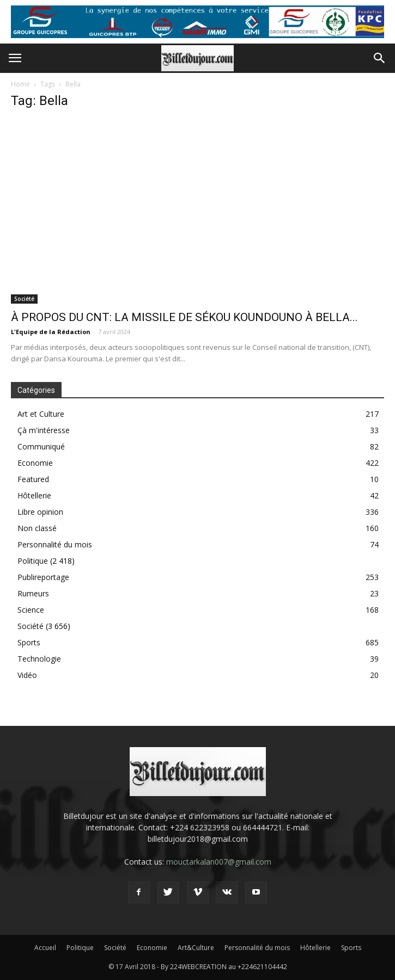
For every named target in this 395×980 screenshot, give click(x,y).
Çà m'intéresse (44, 430)
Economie (35, 463)
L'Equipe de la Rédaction (51, 332)
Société (24, 299)
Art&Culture (196, 948)
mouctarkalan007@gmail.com (219, 862)
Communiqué (41, 446)
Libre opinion (40, 512)
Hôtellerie (34, 495)
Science (31, 610)
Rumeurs (33, 593)
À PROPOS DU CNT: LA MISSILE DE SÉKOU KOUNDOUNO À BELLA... (184, 317)
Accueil (45, 948)
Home (20, 84)
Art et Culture (41, 414)
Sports (29, 642)
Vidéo (27, 675)
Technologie (39, 659)
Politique (33, 561)
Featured (33, 479)
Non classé (37, 528)
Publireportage (43, 577)
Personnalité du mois (55, 544)
